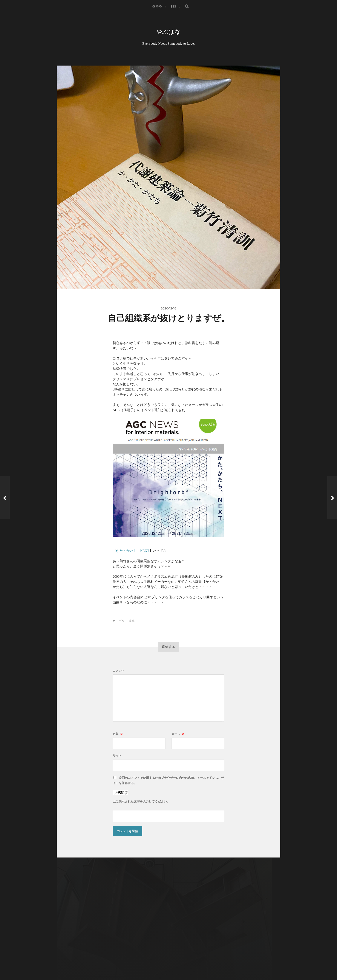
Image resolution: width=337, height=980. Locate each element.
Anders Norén (177, 961)
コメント (119, 671)
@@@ (157, 6)
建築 (132, 621)
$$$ (173, 6)
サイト (117, 756)
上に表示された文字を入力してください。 (141, 802)
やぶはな (169, 32)
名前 (118, 734)
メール (178, 734)
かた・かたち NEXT (133, 551)
